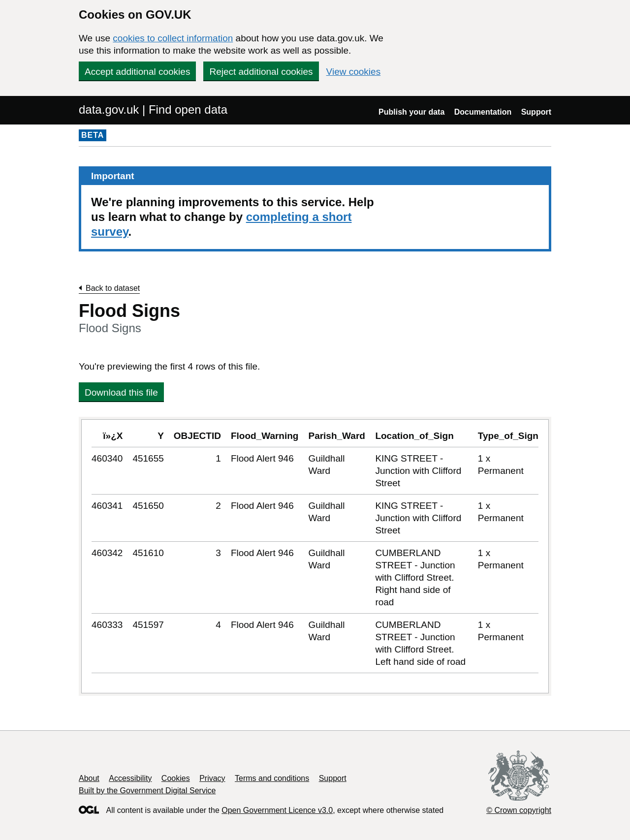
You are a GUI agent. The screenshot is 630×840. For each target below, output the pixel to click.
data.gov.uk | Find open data (153, 109)
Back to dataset (113, 288)
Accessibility (130, 778)
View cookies (354, 72)
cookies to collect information (173, 38)
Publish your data (411, 112)
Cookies (176, 778)
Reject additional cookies (261, 72)
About (89, 778)
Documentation (483, 112)
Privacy (212, 778)
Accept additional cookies (137, 72)
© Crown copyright (519, 810)
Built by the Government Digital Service (147, 791)
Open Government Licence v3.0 (277, 810)
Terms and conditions (272, 778)
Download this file (121, 392)
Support (536, 112)
